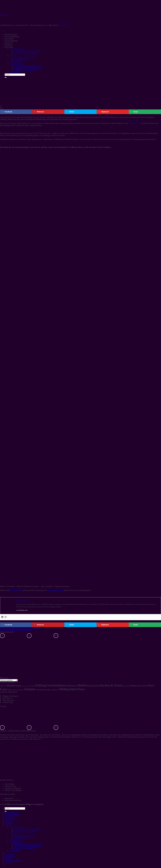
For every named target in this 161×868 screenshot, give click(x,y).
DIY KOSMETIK (11, 819)
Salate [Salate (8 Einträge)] (9, 690)
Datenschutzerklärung (13, 800)
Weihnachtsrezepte (91, 737)
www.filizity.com (22, 610)
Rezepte (22, 735)
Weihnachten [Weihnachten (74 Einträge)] (68, 689)
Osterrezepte (107, 737)
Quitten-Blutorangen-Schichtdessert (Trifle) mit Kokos (20, 628)
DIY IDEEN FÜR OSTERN (24, 836)
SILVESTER (14, 850)
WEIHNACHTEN (16, 842)
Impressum (9, 798)
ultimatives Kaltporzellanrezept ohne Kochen (134, 737)
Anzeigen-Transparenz (13, 788)
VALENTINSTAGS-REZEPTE (26, 832)
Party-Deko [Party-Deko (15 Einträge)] (142, 686)
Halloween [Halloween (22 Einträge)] (72, 686)
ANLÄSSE (9, 825)
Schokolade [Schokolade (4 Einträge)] (15, 690)
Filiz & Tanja (64, 25)
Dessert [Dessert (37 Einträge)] (11, 685)
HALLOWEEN (15, 840)
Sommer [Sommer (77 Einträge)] (30, 689)
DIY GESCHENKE (12, 815)
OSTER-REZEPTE (21, 838)
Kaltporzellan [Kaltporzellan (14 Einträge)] (93, 686)
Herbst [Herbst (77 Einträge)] (82, 685)
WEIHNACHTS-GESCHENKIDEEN (28, 844)
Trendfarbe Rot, (135, 123)
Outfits (8, 15)
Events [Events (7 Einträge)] (32, 686)
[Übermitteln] (6, 811)
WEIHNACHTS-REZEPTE (24, 848)
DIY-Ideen (11, 735)
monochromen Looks (55, 590)
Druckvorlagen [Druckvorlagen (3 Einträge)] (26, 686)
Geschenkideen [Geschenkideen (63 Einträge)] (56, 685)
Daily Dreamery (9, 700)
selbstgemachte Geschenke (131, 735)
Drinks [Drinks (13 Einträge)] (19, 686)
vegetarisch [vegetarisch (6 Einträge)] (55, 690)
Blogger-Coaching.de (10, 696)
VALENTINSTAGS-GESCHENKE (27, 829)
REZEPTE (9, 823)
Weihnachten (149, 735)
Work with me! (10, 857)
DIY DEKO (9, 817)
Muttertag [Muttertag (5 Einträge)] (126, 686)
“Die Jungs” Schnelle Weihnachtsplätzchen (16, 630)
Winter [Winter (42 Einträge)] (81, 689)
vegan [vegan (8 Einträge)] (48, 690)
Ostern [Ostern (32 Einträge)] (133, 686)
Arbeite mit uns (10, 786)
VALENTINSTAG (16, 827)
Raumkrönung (8, 702)
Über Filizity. (10, 784)
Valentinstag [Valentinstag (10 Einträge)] (41, 690)
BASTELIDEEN (11, 813)
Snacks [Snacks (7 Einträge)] (21, 690)
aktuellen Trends (16, 590)
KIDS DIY (9, 821)
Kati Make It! (8, 698)
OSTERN (13, 834)
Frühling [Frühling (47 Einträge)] (40, 685)
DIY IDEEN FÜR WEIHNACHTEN (28, 846)
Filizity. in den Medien (13, 790)
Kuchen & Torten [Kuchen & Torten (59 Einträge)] (111, 685)
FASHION (3, 15)
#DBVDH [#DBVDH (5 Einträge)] (3, 686)
